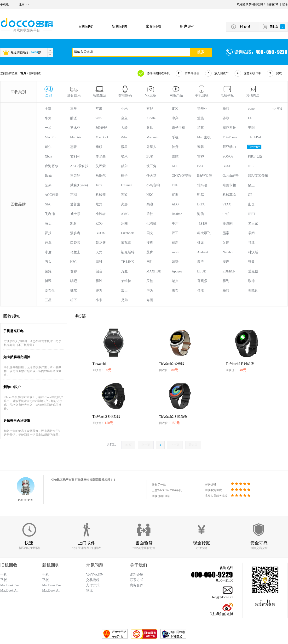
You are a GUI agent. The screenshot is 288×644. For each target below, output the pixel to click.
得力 (99, 291)
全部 (48, 109)
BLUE (202, 271)
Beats (49, 176)
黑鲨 (124, 195)
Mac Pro (51, 137)
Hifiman (127, 185)
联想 (226, 109)
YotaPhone (230, 137)
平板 (46, 580)
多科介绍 (137, 575)
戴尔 (48, 147)
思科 (99, 262)
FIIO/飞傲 (255, 156)
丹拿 (48, 243)
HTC (175, 109)
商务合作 (137, 585)
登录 (285, 4)
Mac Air (76, 137)
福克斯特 (128, 252)
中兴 (175, 118)
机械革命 (229, 195)
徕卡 (124, 176)
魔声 (226, 262)
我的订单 (273, 4)
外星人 (151, 147)
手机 (46, 575)
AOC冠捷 (52, 195)
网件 (150, 262)
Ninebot (228, 252)
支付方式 (93, 585)
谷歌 (226, 118)
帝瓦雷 (126, 243)
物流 (89, 590)
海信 (201, 214)
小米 (124, 109)
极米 (124, 156)
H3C (73, 262)
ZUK (150, 156)
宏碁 (201, 147)
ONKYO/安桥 (182, 176)
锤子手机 (179, 128)
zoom (176, 252)
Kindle (151, 118)
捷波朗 (228, 223)
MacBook (102, 137)
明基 (201, 195)
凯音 (74, 223)
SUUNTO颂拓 (258, 176)
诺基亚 (202, 109)
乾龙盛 (101, 243)
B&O (201, 166)
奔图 (150, 300)
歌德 (251, 281)
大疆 (124, 128)
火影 (124, 204)
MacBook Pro (52, 585)
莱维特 (126, 281)
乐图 (124, 223)
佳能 (201, 291)
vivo (99, 118)
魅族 (201, 118)
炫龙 (99, 204)
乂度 (226, 243)
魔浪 (201, 262)
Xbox (49, 156)
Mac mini (153, 137)
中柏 (226, 214)
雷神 (201, 156)
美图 (251, 128)
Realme (177, 214)
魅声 (175, 281)
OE (250, 195)
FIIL (175, 185)
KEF (175, 166)
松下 (74, 300)
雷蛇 (175, 156)
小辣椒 (101, 214)
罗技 (48, 233)
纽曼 (251, 262)
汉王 (175, 233)
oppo (251, 109)
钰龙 (201, 243)
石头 (48, 262)
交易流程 (93, 580)
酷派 (74, 118)
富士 (124, 291)
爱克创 (253, 271)
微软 (150, 128)
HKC (150, 195)
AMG (125, 214)
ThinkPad (254, 137)
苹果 (99, 109)
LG (250, 118)
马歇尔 (101, 176)
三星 (74, 109)
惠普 (74, 147)
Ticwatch (254, 147)
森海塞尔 (52, 166)
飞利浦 (50, 214)
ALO (175, 204)
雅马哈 (202, 185)
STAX (227, 204)
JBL (251, 166)
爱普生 (75, 204)
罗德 (150, 281)
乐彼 (150, 214)
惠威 (74, 195)
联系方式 (137, 580)
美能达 (253, 291)
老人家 (253, 223)
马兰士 (75, 252)
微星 (124, 147)
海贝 (48, 223)
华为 (48, 118)
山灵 (251, 204)
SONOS (228, 156)
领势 (175, 262)
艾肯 (150, 252)
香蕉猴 (202, 281)
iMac (124, 137)
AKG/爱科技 (79, 166)
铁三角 (151, 166)
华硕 (99, 147)
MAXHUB (154, 271)
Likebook (127, 233)
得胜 (99, 281)
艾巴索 (101, 166)
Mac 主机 (204, 137)
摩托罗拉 (229, 128)
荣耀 (48, 271)
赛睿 (74, 271)
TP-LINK (127, 262)
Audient (203, 252)
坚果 (48, 185)
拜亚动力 (229, 147)
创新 (175, 243)
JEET (252, 214)
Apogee (177, 271)
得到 (226, 281)
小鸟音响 (153, 185)
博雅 (48, 281)
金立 (124, 118)
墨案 (226, 233)
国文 (150, 233)
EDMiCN (229, 271)
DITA (201, 204)
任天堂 (151, 176)
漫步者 (75, 233)
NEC (48, 204)
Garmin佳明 (231, 176)
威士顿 (75, 214)
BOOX (100, 233)
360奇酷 (101, 128)
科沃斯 (253, 252)
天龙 (99, 252)
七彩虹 (151, 223)
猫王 (251, 185)
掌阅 (251, 233)
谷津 (251, 243)
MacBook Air (51, 590)
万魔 (124, 271)
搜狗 (150, 243)
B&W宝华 (204, 176)
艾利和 (75, 156)
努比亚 (75, 128)
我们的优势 (94, 575)
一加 (48, 128)
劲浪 (150, 204)
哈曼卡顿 (229, 185)
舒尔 (124, 166)
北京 (22, 5)
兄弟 (124, 300)
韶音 (99, 271)
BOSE (227, 166)
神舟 (175, 147)
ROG (99, 223)
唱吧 (74, 281)
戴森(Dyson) (79, 185)
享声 (175, 223)
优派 (175, 195)
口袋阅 (75, 243)
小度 (48, 252)
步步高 (101, 156)
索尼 (150, 109)
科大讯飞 (204, 233)
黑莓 (201, 128)
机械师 (101, 195)
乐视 (175, 137)
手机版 (5, 4)
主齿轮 (75, 176)
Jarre (99, 185)
